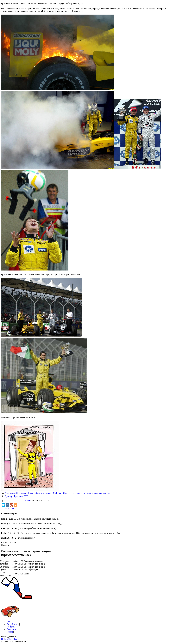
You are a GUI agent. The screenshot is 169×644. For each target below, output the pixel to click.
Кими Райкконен (36, 493)
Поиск (10, 632)
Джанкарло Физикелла (16, 493)
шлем (95, 493)
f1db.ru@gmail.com (10, 639)
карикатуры (105, 493)
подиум (87, 493)
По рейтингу (13, 624)
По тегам (11, 627)
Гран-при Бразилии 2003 (17, 496)
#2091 (28, 500)
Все (8, 622)
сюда (6, 508)
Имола (79, 493)
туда (12, 508)
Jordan (49, 493)
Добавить (11, 629)
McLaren (57, 493)
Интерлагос (69, 493)
